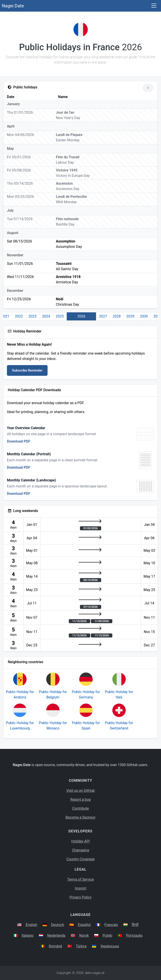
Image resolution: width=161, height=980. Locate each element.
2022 (19, 316)
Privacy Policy (80, 897)
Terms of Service (81, 879)
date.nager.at (95, 973)
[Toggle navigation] (154, 6)
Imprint (80, 888)
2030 (144, 316)
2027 (103, 316)
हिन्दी (135, 925)
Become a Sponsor (80, 817)
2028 (117, 316)
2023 (33, 316)
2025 (60, 316)
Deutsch (57, 925)
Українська (110, 946)
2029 (130, 316)
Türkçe (81, 946)
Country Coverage (80, 859)
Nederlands (56, 935)
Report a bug (80, 799)
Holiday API (80, 841)
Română (55, 946)
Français (111, 925)
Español (84, 925)
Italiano (28, 935)
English (31, 925)
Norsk (84, 935)
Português (134, 935)
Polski (107, 935)
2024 (46, 316)
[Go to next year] (148, 88)
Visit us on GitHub (81, 791)
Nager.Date (13, 6)
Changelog (80, 850)
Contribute (80, 808)
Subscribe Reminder (27, 370)
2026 (82, 316)
